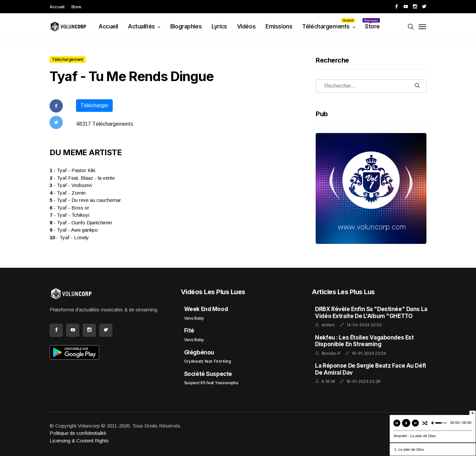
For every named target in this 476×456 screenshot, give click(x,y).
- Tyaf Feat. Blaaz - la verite (82, 178)
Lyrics (219, 26)
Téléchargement (68, 59)
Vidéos (246, 26)
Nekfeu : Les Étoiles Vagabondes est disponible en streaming (364, 341)
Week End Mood (206, 309)
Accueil (57, 7)
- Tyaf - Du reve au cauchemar (85, 200)
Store (76, 7)
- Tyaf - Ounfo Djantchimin (81, 223)
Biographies (186, 26)
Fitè (189, 331)
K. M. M (328, 381)
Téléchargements (329, 24)
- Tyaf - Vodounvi (71, 185)
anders (328, 325)
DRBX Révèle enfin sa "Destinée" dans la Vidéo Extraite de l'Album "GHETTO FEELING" (371, 316)
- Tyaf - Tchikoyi (69, 215)
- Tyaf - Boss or (69, 208)
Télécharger (94, 105)
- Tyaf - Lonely (69, 237)
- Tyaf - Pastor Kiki (72, 170)
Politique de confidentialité (78, 433)
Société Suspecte (208, 374)
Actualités (142, 26)
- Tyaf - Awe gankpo (74, 230)
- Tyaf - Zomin (68, 193)
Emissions (279, 26)
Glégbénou (199, 352)
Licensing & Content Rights (79, 441)
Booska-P (331, 353)
